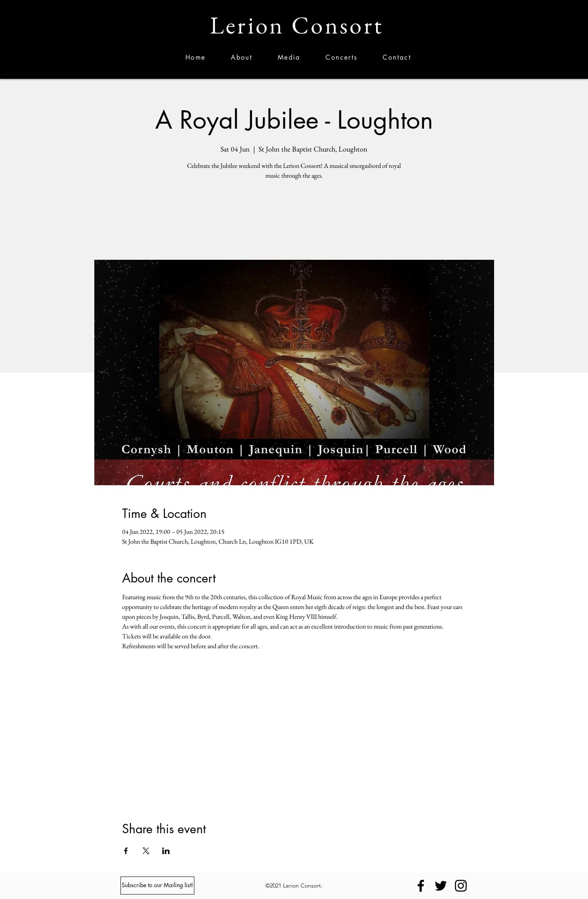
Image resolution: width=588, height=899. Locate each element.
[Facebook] (421, 886)
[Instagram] (461, 886)
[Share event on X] (146, 851)
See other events (294, 221)
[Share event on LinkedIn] (166, 851)
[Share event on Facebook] (126, 851)
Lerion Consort (297, 25)
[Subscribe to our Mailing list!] (157, 886)
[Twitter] (441, 886)
